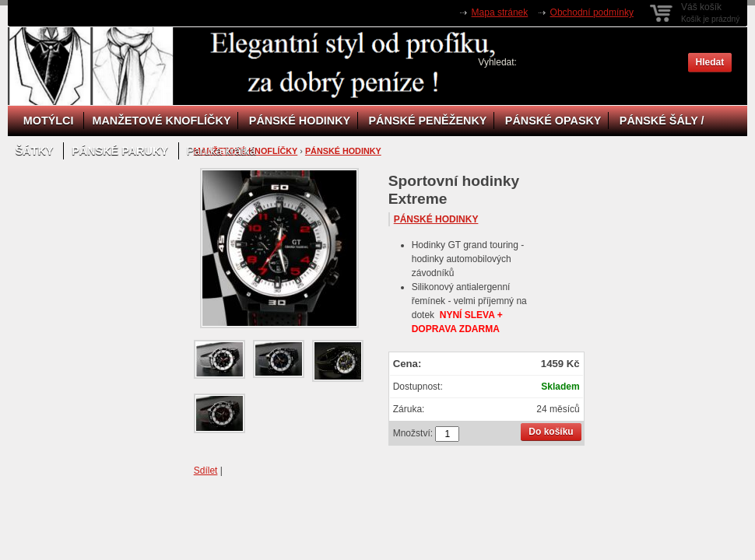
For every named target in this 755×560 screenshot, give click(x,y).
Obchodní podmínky (592, 12)
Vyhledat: (497, 62)
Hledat (710, 62)
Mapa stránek (500, 12)
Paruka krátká (221, 151)
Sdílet (206, 471)
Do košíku (551, 432)
